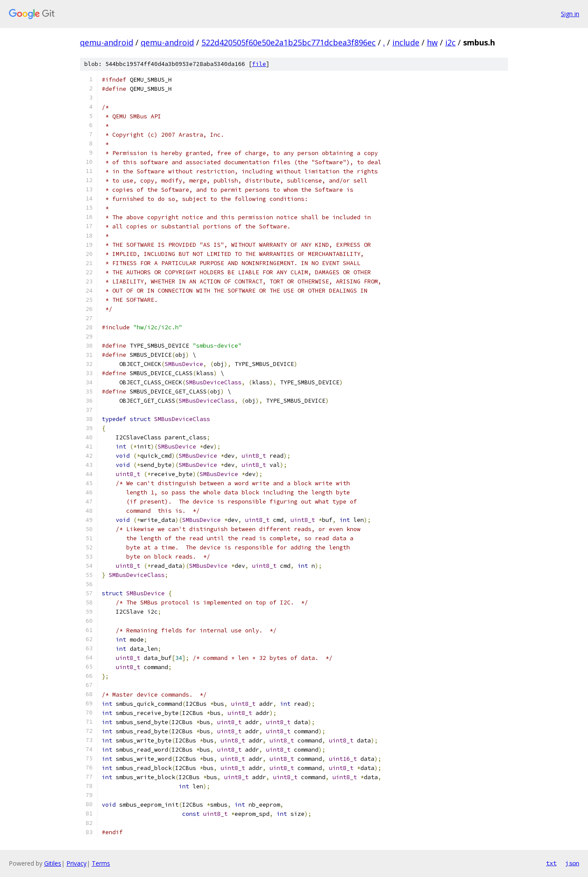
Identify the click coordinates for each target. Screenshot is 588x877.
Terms (101, 863)
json (572, 863)
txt (551, 863)
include (406, 42)
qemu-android (107, 42)
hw (432, 42)
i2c (450, 42)
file (259, 64)
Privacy (76, 863)
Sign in (570, 14)
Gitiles (53, 863)
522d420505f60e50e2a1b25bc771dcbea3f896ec (289, 42)
